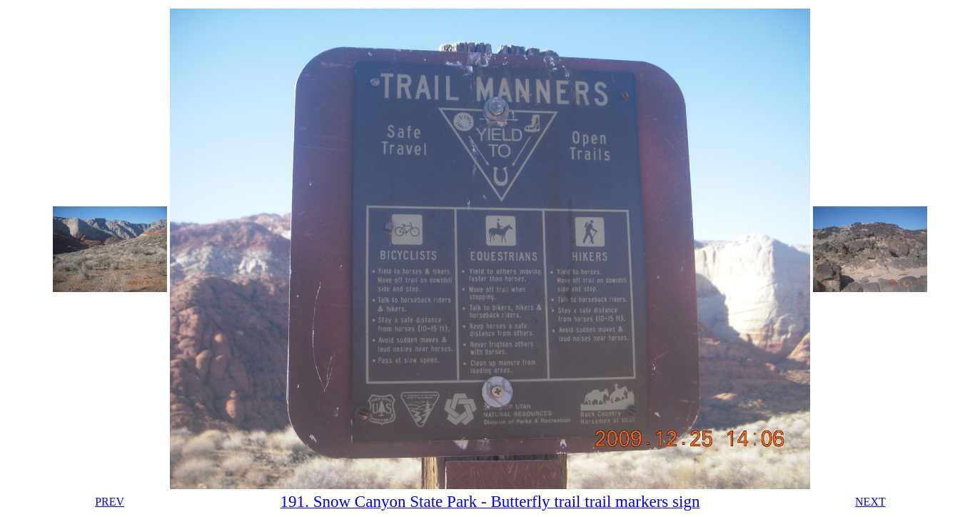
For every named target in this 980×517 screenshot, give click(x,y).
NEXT (870, 502)
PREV (110, 502)
